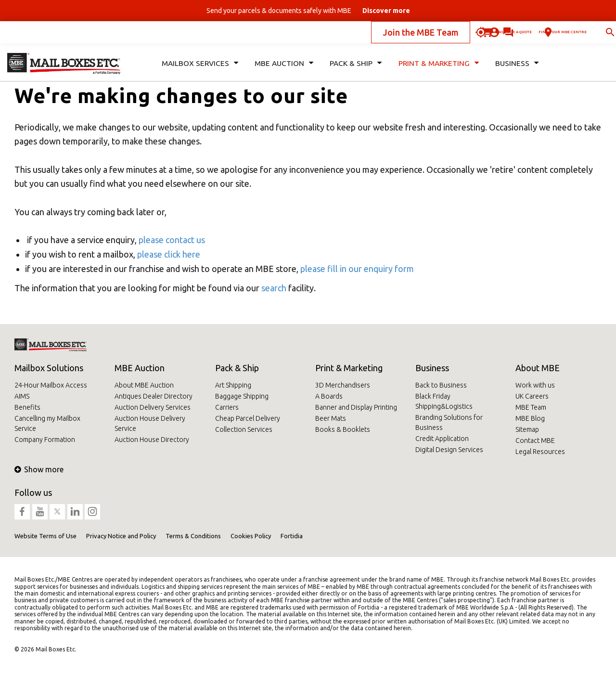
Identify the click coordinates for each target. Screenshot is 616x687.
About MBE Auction (144, 385)
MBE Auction (140, 368)
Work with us (535, 385)
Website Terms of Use (45, 536)
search (274, 288)
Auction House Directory (152, 440)
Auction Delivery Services (153, 407)
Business (432, 368)
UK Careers (532, 396)
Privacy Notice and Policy (121, 536)
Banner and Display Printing (356, 407)
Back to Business (441, 385)
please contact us (172, 240)
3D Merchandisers (343, 385)
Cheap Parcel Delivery (248, 418)
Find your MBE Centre (527, 35)
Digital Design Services (449, 450)
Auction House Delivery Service (150, 423)
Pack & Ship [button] (354, 71)
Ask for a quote (430, 35)
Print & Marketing (349, 368)
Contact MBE (535, 441)
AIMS (22, 396)
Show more (39, 469)
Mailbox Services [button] (199, 71)
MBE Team (531, 407)
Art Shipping (233, 385)
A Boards (329, 396)
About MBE (538, 368)
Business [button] (517, 71)
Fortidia (292, 536)
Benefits (27, 407)
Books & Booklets (343, 429)
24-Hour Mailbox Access (51, 385)
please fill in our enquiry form (357, 269)
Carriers (227, 407)
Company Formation (45, 440)
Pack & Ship (237, 368)
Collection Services (244, 429)
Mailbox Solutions (49, 368)
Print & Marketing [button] (437, 71)
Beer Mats (331, 418)
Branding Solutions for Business (449, 422)
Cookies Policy (251, 536)
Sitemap (527, 429)
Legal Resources (540, 452)
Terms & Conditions (193, 536)
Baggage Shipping (242, 396)
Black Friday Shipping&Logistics (444, 401)
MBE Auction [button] (282, 71)
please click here (169, 254)
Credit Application (442, 439)
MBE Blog (530, 418)
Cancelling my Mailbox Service (47, 423)
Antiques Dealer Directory (154, 396)
